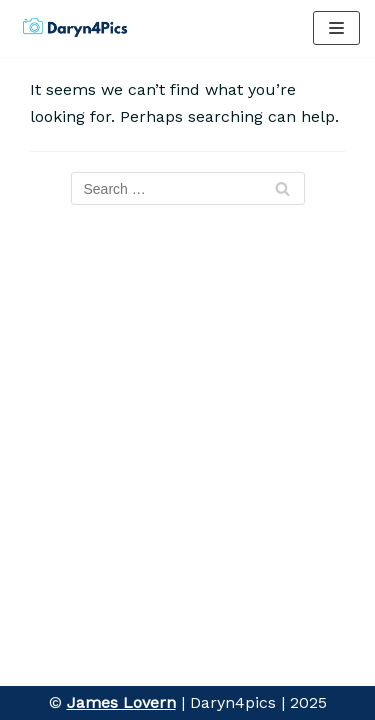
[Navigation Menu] (336, 28)
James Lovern (121, 702)
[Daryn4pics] (75, 28)
